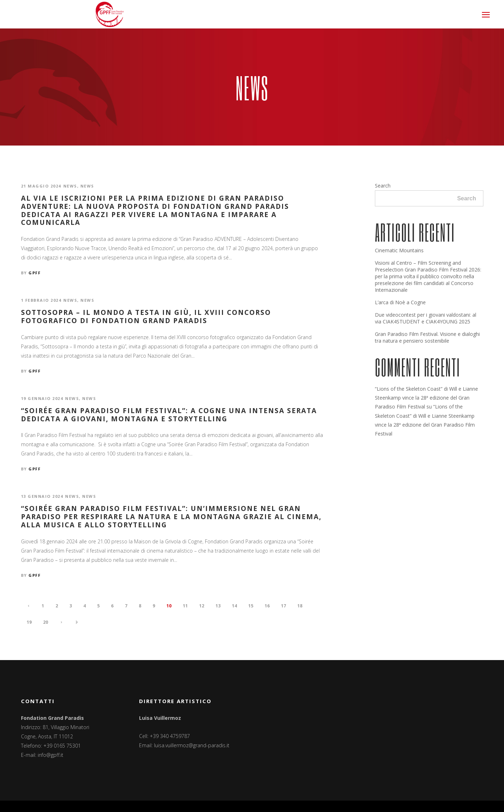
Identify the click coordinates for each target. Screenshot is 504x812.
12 (202, 606)
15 (251, 606)
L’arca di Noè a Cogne (400, 302)
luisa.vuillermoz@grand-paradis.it (192, 745)
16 (267, 606)
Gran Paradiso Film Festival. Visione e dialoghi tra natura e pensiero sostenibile (427, 337)
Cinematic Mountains (399, 250)
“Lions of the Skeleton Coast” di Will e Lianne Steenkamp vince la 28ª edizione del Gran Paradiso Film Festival (426, 398)
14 (234, 606)
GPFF (35, 273)
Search (383, 186)
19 (29, 622)
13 (218, 606)
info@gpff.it (51, 755)
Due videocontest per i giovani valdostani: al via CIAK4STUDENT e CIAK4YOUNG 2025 (426, 318)
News (70, 186)
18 (300, 606)
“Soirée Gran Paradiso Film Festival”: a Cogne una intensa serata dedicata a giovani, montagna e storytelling (169, 415)
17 (283, 606)
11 (185, 606)
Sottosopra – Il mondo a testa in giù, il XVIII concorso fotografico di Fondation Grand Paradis (146, 317)
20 (46, 622)
